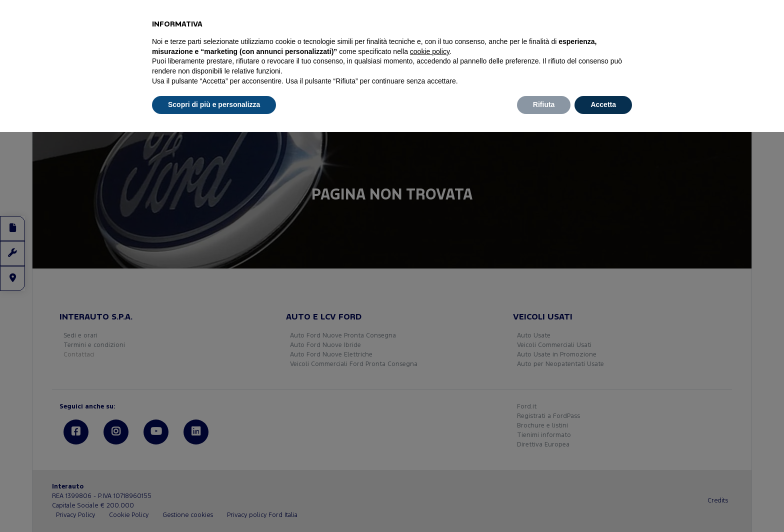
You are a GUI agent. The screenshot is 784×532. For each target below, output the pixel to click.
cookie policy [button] (430, 51)
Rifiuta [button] (544, 104)
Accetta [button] (603, 104)
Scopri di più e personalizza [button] (214, 104)
